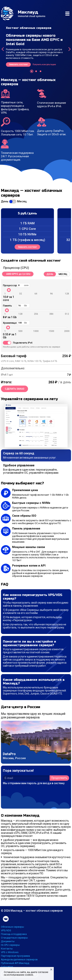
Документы (8, 941)
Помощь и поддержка (14, 934)
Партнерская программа (15, 956)
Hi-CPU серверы (10, 945)
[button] (32, 71)
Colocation (7, 967)
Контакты (7, 949)
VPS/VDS (6, 930)
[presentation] (3, 49)
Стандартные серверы (14, 938)
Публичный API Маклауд (15, 963)
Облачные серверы (12, 927)
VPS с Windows (10, 952)
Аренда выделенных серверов (19, 959)
